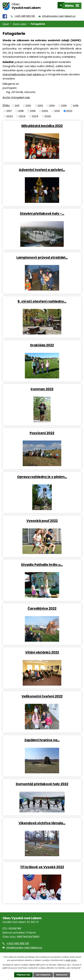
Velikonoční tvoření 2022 (42, 694)
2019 (33, 109)
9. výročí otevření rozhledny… (42, 299)
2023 (10, 114)
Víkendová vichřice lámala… (42, 821)
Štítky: (6, 103)
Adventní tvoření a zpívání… (42, 168)
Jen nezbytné (43, 975)
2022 (69, 109)
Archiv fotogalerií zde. (16, 95)
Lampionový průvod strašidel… (42, 255)
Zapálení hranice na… (42, 738)
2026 (48, 114)
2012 (28, 104)
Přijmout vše (23, 975)
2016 (76, 104)
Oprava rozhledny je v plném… (42, 475)
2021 (57, 109)
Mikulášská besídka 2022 (42, 124)
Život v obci (20, 22)
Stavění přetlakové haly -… (42, 212)
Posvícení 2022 (42, 431)
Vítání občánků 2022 (42, 650)
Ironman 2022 (42, 387)
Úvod (6, 22)
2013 (40, 104)
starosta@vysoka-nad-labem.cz (23, 72)
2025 (35, 114)
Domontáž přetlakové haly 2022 (42, 782)
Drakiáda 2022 (42, 343)
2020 (45, 109)
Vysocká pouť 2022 (42, 519)
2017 (9, 109)
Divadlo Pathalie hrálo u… (42, 562)
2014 (52, 104)
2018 (21, 109)
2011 (17, 104)
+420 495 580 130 (25, 14)
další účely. (71, 960)
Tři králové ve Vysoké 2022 (42, 865)
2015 (64, 104)
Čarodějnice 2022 (42, 606)
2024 (22, 114)
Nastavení (62, 975)
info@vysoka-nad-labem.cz (59, 14)
